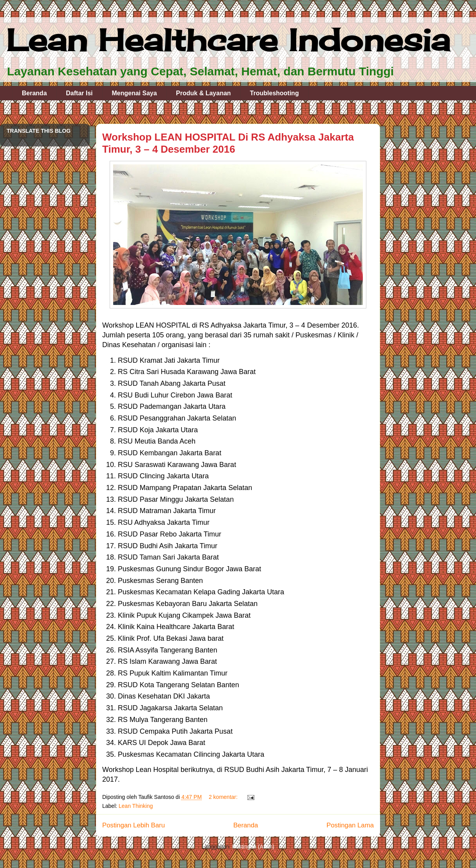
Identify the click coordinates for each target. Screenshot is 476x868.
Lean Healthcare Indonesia (228, 40)
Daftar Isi (79, 93)
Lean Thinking (136, 806)
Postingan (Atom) (253, 847)
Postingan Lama (350, 825)
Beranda (34, 93)
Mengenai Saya (135, 93)
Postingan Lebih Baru (133, 825)
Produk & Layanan (203, 93)
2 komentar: (224, 797)
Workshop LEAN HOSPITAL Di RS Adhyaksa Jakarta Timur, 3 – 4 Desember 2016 (228, 143)
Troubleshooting (274, 93)
